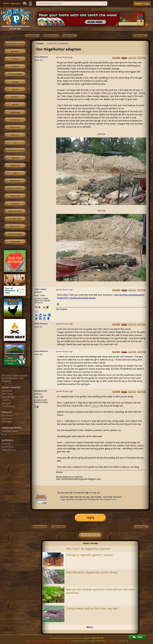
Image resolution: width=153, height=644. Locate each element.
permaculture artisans (15, 150)
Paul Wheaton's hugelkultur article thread (92, 572)
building (15, 67)
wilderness (15, 128)
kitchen (15, 97)
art (15, 143)
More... (90, 627)
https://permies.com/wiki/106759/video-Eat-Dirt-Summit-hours (89, 499)
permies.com (15, 219)
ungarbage (15, 112)
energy (15, 82)
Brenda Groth (41, 391)
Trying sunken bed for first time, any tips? (92, 609)
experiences (15, 181)
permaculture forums (15, 44)
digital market (15, 211)
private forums (15, 234)
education (15, 166)
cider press (15, 196)
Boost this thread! (90, 535)
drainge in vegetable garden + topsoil (89, 555)
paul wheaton (111, 641)
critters (15, 59)
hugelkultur (52, 44)
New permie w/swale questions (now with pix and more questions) (101, 591)
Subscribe (15, 4)
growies (15, 51)
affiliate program (52, 641)
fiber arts (15, 135)
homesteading (15, 74)
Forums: (40, 44)
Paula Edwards (41, 57)
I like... (37, 312)
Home (6, 3)
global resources (15, 188)
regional (15, 158)
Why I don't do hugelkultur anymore (89, 549)
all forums (15, 242)
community (15, 120)
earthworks (64, 44)
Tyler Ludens (40, 289)
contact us (29, 641)
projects (15, 204)
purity (15, 105)
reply (90, 518)
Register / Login (142, 4)
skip (15, 173)
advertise (39, 641)
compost (95, 406)
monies (15, 89)
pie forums (15, 226)
